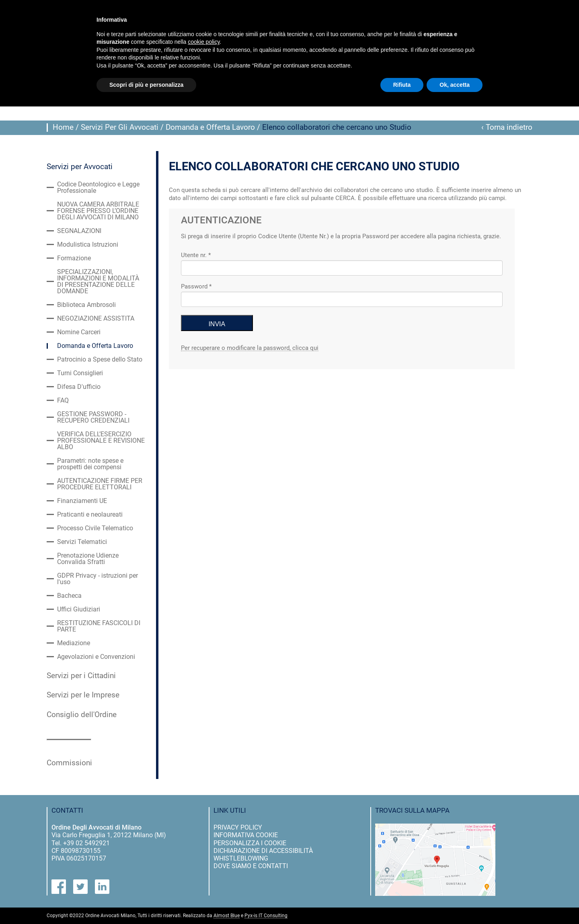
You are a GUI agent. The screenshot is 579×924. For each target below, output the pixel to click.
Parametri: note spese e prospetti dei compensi (90, 464)
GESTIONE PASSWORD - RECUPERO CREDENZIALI (93, 417)
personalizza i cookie (250, 843)
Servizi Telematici (82, 542)
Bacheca (69, 596)
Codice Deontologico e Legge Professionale (98, 188)
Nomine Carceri (79, 332)
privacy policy (238, 827)
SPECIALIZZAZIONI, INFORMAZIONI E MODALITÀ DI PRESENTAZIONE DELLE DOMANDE (98, 282)
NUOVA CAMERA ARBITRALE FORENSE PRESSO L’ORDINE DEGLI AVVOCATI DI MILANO (98, 211)
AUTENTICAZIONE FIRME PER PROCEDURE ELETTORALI (100, 484)
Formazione (74, 258)
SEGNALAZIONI (79, 231)
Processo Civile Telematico (95, 528)
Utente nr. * (196, 255)
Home (63, 127)
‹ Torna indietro (507, 127)
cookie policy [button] (204, 42)
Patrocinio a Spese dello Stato (100, 360)
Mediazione (74, 643)
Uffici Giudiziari (79, 609)
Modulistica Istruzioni (88, 245)
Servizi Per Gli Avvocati (120, 127)
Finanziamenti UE (82, 501)
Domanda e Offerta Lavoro (210, 127)
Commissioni (69, 763)
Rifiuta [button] (402, 85)
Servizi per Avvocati (80, 167)
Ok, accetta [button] (455, 85)
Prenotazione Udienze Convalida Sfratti (88, 559)
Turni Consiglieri (80, 373)
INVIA (217, 324)
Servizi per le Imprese (83, 695)
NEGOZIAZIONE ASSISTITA (96, 319)
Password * (196, 286)
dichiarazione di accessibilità (263, 851)
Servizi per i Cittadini (81, 676)
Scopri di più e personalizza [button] (146, 85)
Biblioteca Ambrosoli (86, 305)
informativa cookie (246, 835)
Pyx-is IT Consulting (266, 916)
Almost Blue (227, 916)
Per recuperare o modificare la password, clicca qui (250, 348)
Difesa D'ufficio (79, 387)
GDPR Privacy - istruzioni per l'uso (98, 579)
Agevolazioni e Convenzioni (96, 657)
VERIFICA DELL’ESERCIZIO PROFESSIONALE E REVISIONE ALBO (101, 441)
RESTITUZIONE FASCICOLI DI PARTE (99, 626)
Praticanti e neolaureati (90, 515)
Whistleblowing (241, 858)
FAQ (63, 401)
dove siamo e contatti (251, 866)
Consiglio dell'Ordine (82, 715)
